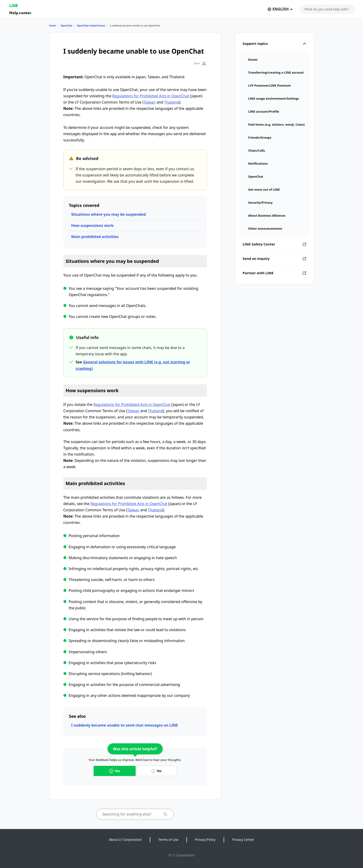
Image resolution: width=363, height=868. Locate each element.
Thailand (172, 102)
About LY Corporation (125, 840)
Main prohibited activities (95, 237)
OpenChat (66, 26)
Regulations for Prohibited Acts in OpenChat (151, 96)
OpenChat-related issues (91, 26)
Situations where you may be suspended (109, 214)
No (156, 771)
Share (200, 64)
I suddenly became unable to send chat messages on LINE (125, 725)
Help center (20, 13)
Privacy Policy (205, 840)
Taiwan (150, 102)
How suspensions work (92, 225)
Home (53, 26)
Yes (114, 771)
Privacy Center (243, 840)
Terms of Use (168, 840)
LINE (14, 5)
